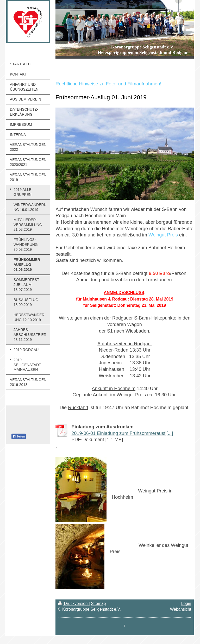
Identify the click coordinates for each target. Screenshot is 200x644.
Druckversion (73, 604)
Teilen (19, 436)
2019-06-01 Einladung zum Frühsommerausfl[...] (122, 433)
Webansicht (181, 609)
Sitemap (98, 604)
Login (186, 604)
